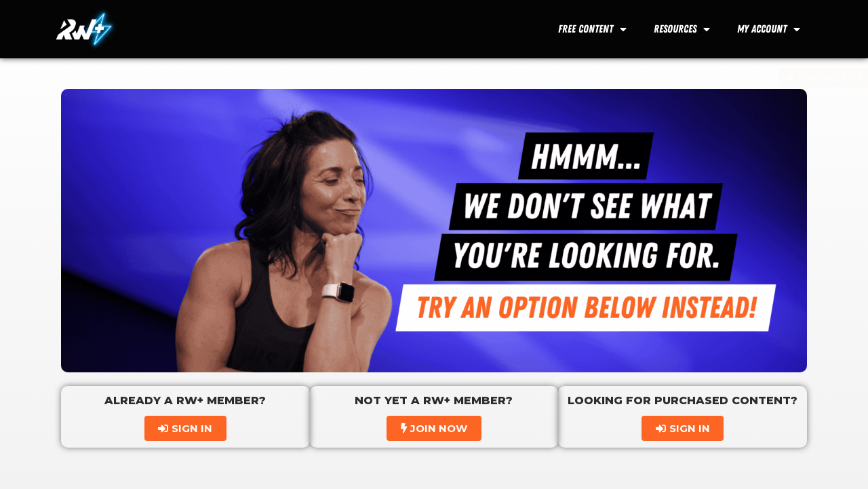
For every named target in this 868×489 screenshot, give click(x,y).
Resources (682, 29)
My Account (769, 29)
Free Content (592, 29)
